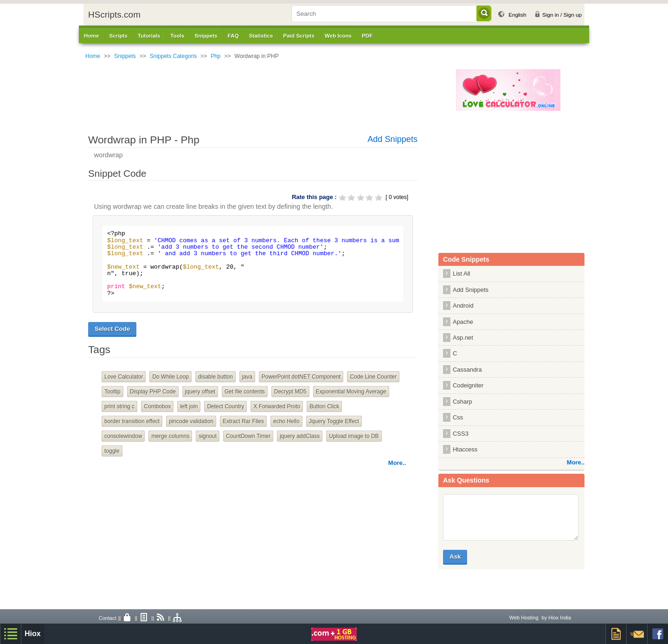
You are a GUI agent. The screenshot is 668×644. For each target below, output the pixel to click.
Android (463, 306)
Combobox (157, 406)
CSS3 (461, 434)
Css (458, 417)
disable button (215, 377)
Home (91, 35)
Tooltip (112, 392)
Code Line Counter (373, 377)
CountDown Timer (248, 436)
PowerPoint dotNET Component (301, 377)
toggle (112, 451)
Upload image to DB (354, 436)
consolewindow (123, 436)
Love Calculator (124, 377)
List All (461, 274)
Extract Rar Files (243, 421)
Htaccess (465, 449)
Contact (108, 618)
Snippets (125, 56)
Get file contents (245, 392)
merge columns (170, 436)
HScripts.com (114, 15)
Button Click (324, 406)
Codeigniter (468, 385)
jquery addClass (300, 436)
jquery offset (200, 392)
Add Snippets (392, 139)
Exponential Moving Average (351, 392)
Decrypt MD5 (290, 392)
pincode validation (191, 421)
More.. (397, 463)
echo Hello (286, 421)
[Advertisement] (276, 90)
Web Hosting (524, 618)
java (247, 377)
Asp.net (463, 338)
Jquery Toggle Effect (334, 421)
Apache (463, 322)
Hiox (33, 634)
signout (208, 436)
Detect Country (225, 406)
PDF (367, 35)
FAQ (233, 35)
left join (189, 406)
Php (215, 56)
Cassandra (467, 370)
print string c (119, 406)
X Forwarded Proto (277, 406)
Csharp (462, 402)
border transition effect (132, 421)
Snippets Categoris (173, 56)
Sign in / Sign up (562, 15)
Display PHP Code (153, 392)
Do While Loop (170, 377)
